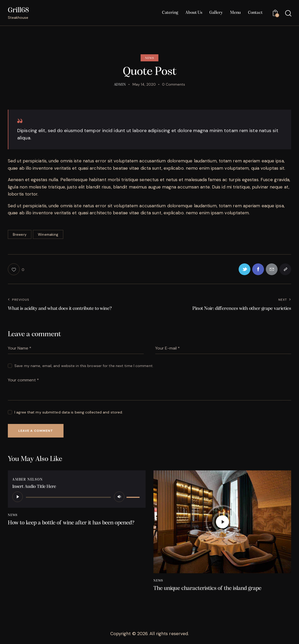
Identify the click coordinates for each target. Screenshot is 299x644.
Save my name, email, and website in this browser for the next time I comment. (84, 366)
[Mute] (119, 497)
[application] (77, 497)
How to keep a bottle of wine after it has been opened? (71, 523)
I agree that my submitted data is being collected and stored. (69, 412)
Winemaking (48, 235)
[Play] (18, 497)
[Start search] (288, 14)
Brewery (20, 235)
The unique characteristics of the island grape (207, 589)
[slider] (68, 497)
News (149, 58)
